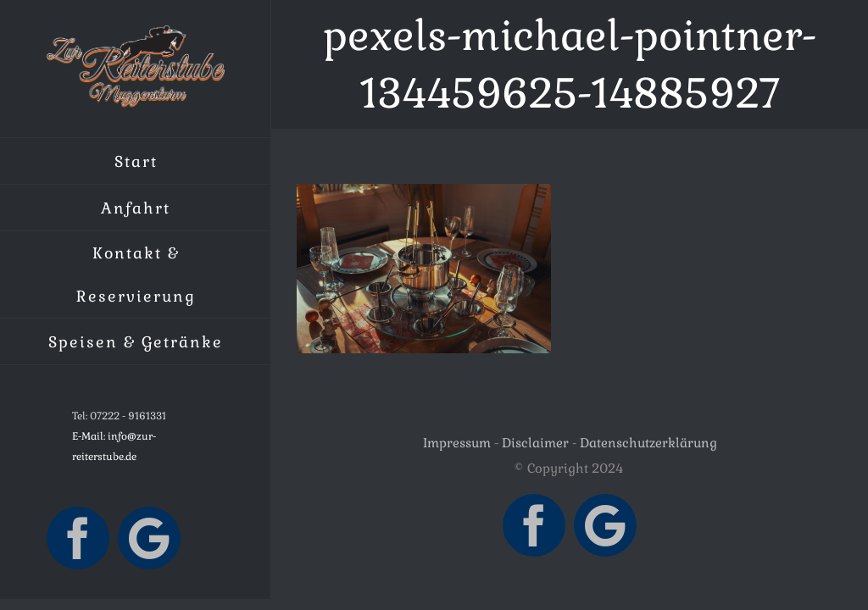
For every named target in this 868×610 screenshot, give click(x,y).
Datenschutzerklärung (648, 443)
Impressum (457, 443)
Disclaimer (535, 443)
